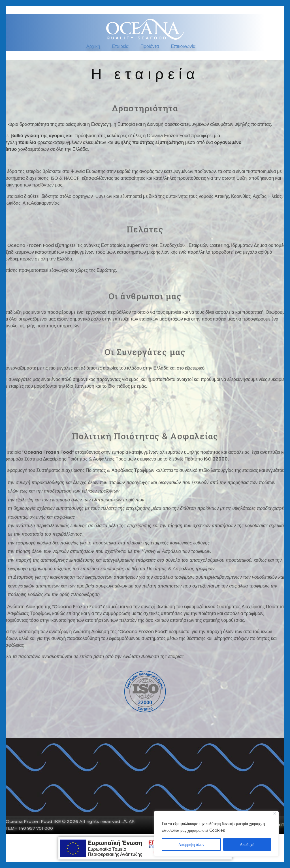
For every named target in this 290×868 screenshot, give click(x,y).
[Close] (275, 813)
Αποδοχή (247, 844)
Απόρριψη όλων (191, 844)
